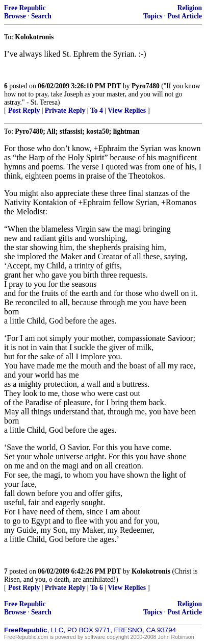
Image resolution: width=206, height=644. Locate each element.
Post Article (185, 16)
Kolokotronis (151, 571)
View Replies (127, 110)
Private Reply (65, 110)
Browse (15, 16)
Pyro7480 (146, 86)
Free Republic (25, 8)
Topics (153, 16)
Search (41, 16)
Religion (190, 8)
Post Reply (24, 110)
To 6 (97, 588)
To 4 (97, 110)
